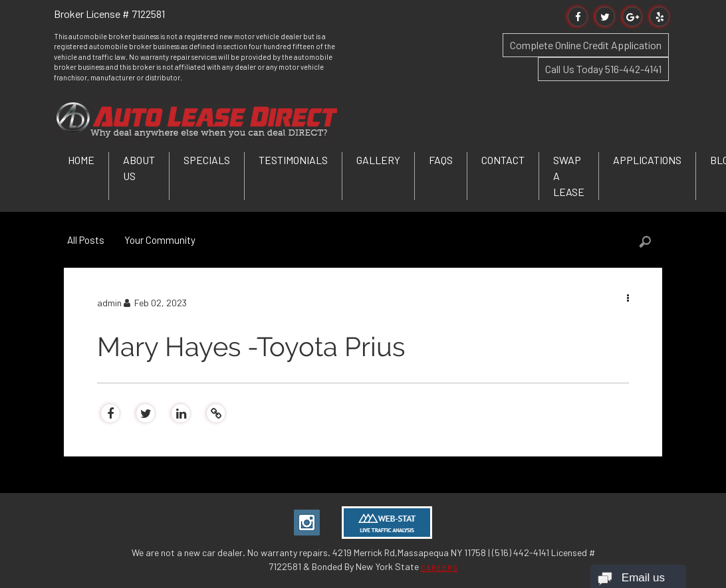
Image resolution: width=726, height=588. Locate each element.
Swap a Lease (569, 176)
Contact (503, 160)
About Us (139, 168)
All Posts (86, 240)
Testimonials (293, 160)
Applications (647, 160)
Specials (207, 160)
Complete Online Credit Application (586, 45)
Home (81, 160)
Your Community (160, 240)
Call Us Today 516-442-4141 (603, 69)
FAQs (441, 160)
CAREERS (439, 568)
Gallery (378, 160)
